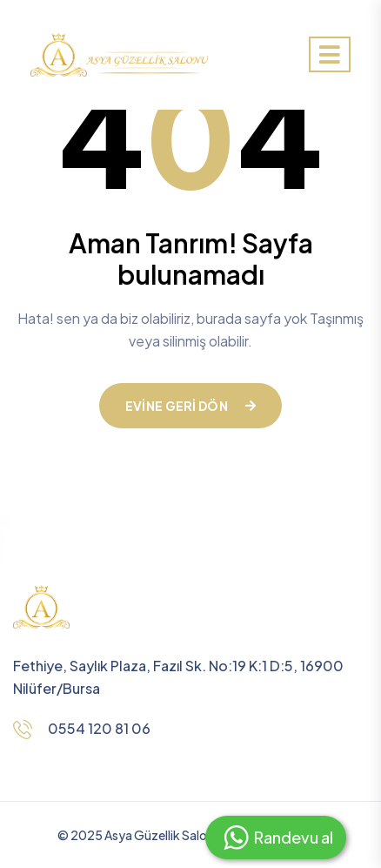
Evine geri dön (190, 406)
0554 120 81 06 (99, 728)
